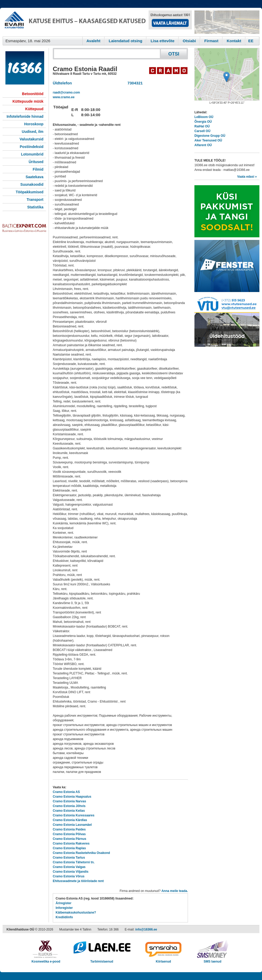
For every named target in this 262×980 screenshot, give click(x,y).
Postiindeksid (32, 147)
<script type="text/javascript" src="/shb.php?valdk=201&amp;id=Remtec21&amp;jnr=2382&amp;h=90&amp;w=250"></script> (227, 22)
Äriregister (64, 903)
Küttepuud (34, 109)
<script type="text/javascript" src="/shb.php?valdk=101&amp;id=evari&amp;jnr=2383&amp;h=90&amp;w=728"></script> (97, 22)
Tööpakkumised (30, 192)
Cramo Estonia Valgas (69, 867)
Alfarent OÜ (203, 145)
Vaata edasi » (247, 177)
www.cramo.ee (64, 97)
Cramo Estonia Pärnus (70, 839)
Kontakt (234, 41)
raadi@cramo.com (66, 92)
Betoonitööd (33, 94)
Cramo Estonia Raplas (69, 848)
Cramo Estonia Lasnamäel (72, 825)
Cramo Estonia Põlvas (69, 834)
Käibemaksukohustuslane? (76, 913)
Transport (35, 200)
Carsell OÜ (202, 131)
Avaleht (94, 41)
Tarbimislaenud (102, 960)
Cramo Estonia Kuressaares (74, 815)
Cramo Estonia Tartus (69, 858)
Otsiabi (189, 41)
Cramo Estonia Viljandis (71, 872)
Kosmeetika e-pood (46, 960)
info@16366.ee (146, 929)
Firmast (211, 41)
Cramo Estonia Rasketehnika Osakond (81, 853)
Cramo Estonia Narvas (69, 801)
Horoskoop (34, 124)
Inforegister (64, 908)
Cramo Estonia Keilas (69, 811)
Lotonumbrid (32, 154)
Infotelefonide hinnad (25, 116)
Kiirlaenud (163, 960)
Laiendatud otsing (125, 41)
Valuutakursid (31, 139)
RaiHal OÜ (202, 126)
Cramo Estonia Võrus (69, 876)
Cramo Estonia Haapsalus (72, 797)
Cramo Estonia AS (66, 792)
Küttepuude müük (28, 101)
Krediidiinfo (64, 917)
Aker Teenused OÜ (208, 140)
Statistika (35, 207)
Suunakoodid (32, 184)
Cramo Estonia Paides (69, 829)
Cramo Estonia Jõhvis (69, 806)
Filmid (38, 169)
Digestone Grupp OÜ (210, 136)
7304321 (134, 83)
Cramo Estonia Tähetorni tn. (74, 862)
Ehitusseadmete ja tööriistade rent (78, 881)
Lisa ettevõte (162, 41)
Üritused (36, 162)
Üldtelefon (62, 83)
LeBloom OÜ (204, 117)
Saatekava (34, 177)
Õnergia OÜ (203, 122)
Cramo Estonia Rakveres (71, 843)
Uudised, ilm (33, 132)
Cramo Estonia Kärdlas (70, 820)
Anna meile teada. (175, 891)
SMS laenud (212, 960)
